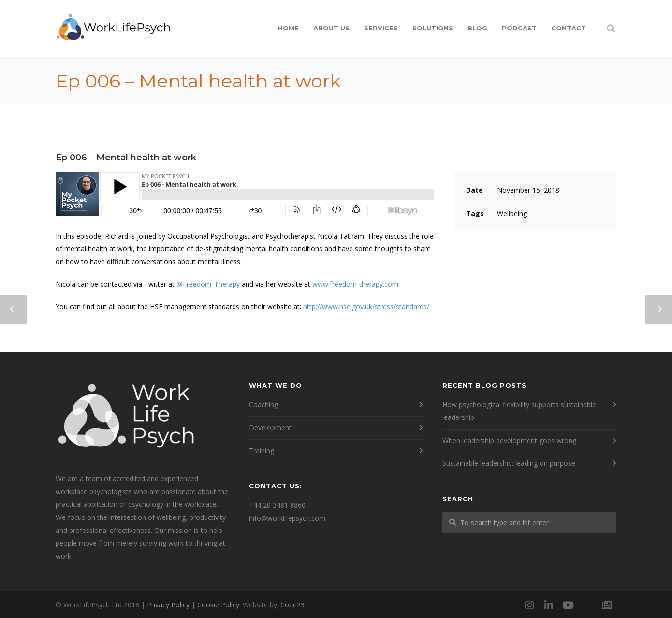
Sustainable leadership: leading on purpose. (510, 463)
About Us (331, 28)
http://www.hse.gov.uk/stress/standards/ (366, 307)
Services (381, 28)
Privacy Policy (168, 605)
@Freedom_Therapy (208, 284)
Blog (477, 28)
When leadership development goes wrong (509, 440)
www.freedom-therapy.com (355, 284)
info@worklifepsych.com (287, 518)
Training (262, 451)
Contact (569, 28)
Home (288, 28)
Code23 (292, 605)
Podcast (519, 28)
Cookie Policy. (219, 605)
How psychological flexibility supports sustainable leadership (519, 411)
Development (270, 427)
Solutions (433, 28)
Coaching (263, 405)
